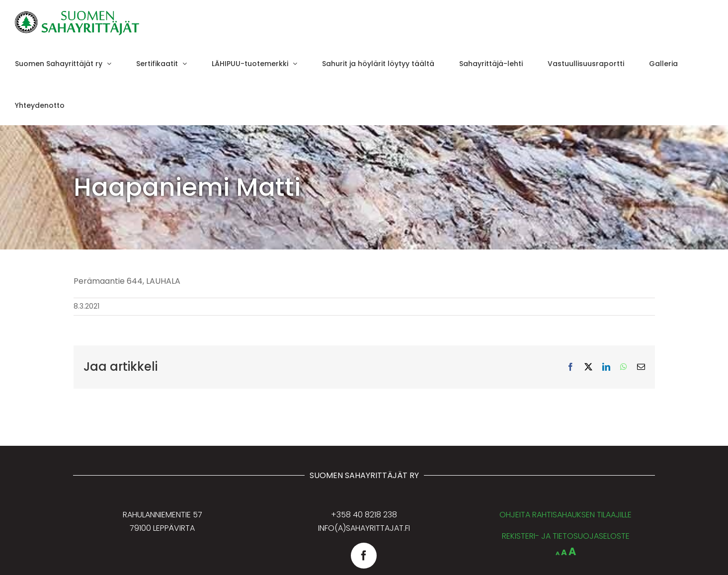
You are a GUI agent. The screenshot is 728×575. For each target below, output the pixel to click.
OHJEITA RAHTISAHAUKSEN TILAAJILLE (566, 515)
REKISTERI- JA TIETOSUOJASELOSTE (566, 536)
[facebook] (364, 556)
